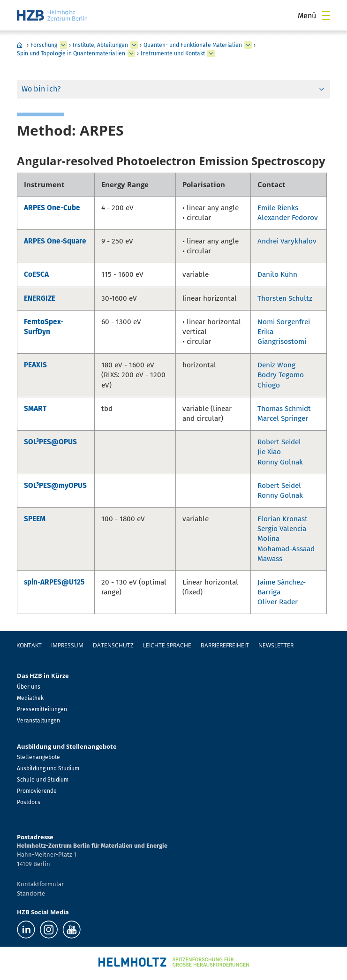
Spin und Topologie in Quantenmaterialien (71, 53)
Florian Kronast (283, 519)
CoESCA (36, 274)
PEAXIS (35, 365)
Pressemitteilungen (42, 709)
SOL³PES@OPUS (50, 442)
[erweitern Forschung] (63, 45)
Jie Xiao (269, 452)
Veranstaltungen (38, 721)
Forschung (44, 45)
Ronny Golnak (280, 462)
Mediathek (30, 698)
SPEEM (35, 519)
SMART (35, 409)
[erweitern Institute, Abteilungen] (134, 45)
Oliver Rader (278, 602)
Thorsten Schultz (285, 298)
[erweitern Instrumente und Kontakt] (211, 53)
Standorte (31, 893)
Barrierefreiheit (225, 645)
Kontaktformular (40, 884)
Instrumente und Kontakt (173, 53)
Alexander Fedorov (288, 218)
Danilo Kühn (277, 274)
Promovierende (37, 791)
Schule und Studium (43, 780)
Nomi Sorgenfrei (284, 322)
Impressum (67, 645)
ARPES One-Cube (52, 208)
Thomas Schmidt (284, 409)
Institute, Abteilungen (100, 45)
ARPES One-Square (55, 241)
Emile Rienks (278, 208)
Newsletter (276, 645)
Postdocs (29, 802)
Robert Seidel (279, 442)
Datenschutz (113, 645)
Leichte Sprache (167, 645)
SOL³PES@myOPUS (55, 486)
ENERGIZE (40, 298)
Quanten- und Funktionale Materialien (193, 45)
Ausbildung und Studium (48, 768)
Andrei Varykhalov (287, 241)
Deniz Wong (276, 365)
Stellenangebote (38, 757)
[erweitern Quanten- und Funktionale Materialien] (248, 45)
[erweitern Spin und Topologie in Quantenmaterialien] (131, 53)
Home (20, 45)
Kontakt (29, 645)
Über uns (29, 687)
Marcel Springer (283, 418)
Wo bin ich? (41, 89)
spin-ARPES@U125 (54, 582)
